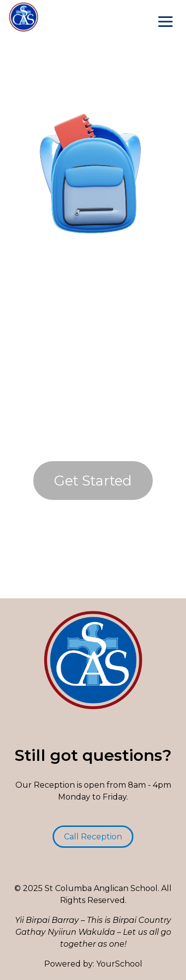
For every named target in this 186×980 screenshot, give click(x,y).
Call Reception (93, 837)
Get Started (93, 481)
